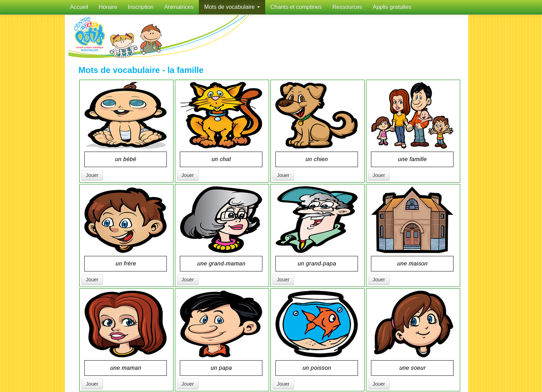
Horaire (108, 7)
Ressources (347, 7)
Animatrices (179, 7)
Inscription (141, 7)
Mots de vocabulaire (232, 7)
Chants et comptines (296, 7)
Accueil (79, 7)
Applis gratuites (392, 7)
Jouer (92, 175)
